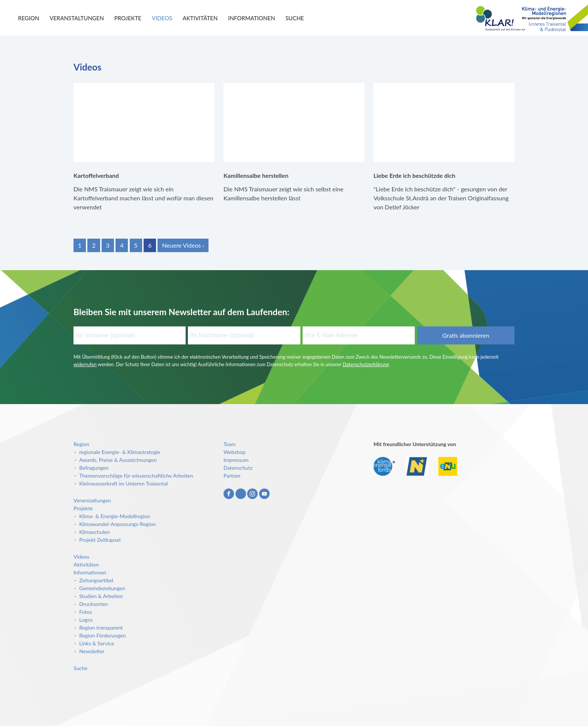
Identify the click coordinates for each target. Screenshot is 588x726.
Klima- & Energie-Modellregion (115, 516)
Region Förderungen (102, 635)
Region (28, 18)
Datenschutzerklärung (366, 364)
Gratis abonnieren (466, 335)
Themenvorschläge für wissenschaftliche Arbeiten (136, 476)
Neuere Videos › (183, 245)
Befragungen (94, 468)
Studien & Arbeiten (101, 596)
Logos (86, 620)
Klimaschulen (94, 532)
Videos (162, 18)
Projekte (128, 18)
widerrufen (85, 364)
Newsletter (92, 651)
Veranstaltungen (77, 18)
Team (229, 444)
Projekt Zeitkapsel (100, 540)
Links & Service (97, 643)
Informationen (251, 18)
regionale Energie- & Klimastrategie (120, 452)
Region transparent (101, 628)
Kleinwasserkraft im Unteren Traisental (123, 483)
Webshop (235, 452)
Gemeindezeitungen (102, 588)
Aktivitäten (200, 18)
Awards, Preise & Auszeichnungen (118, 460)
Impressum (236, 460)
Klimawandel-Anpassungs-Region (117, 524)
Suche (295, 18)
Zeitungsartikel (96, 580)
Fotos (85, 612)
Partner (232, 476)
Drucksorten (93, 604)
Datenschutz (238, 468)
